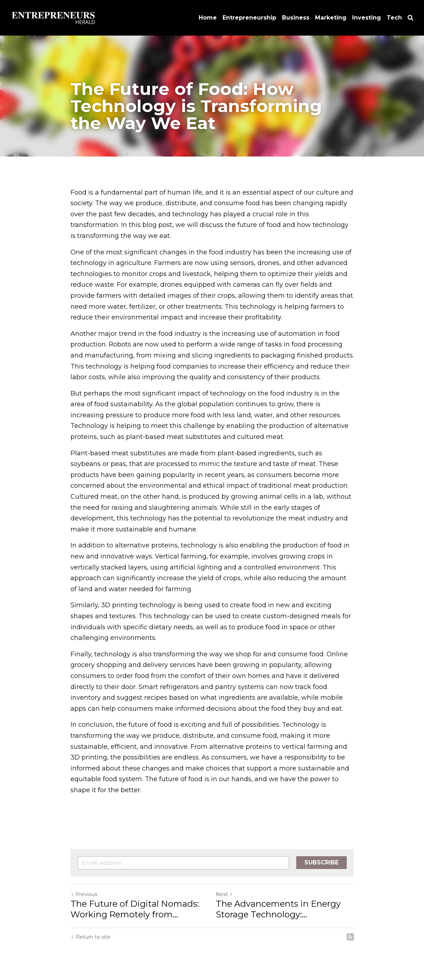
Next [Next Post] (224, 894)
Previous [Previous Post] (84, 894)
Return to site (90, 937)
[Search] (410, 18)
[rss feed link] (350, 937)
